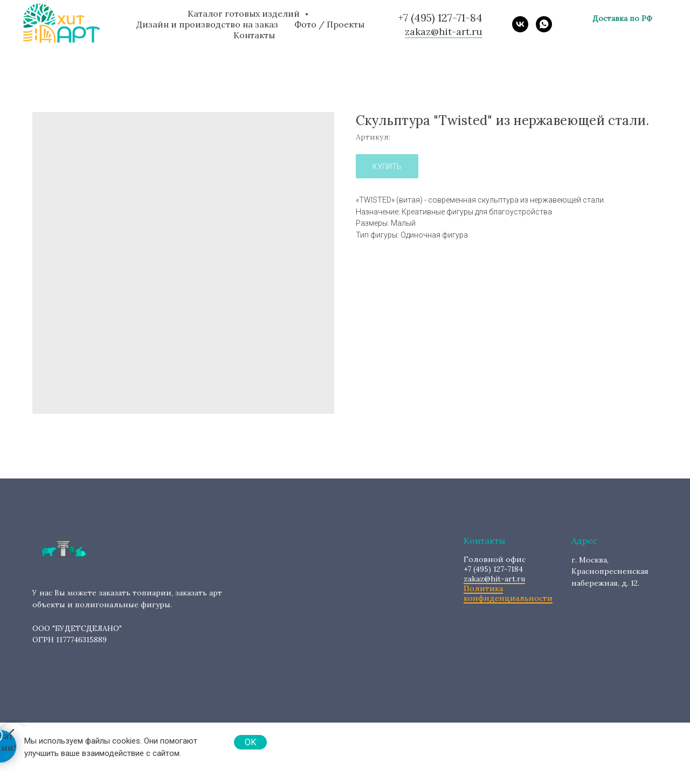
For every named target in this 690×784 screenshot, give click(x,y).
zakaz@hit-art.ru (494, 579)
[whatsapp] (544, 24)
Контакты (254, 35)
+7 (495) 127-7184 (495, 564)
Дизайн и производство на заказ (207, 24)
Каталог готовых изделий (245, 13)
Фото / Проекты (329, 24)
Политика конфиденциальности (508, 593)
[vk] (520, 24)
